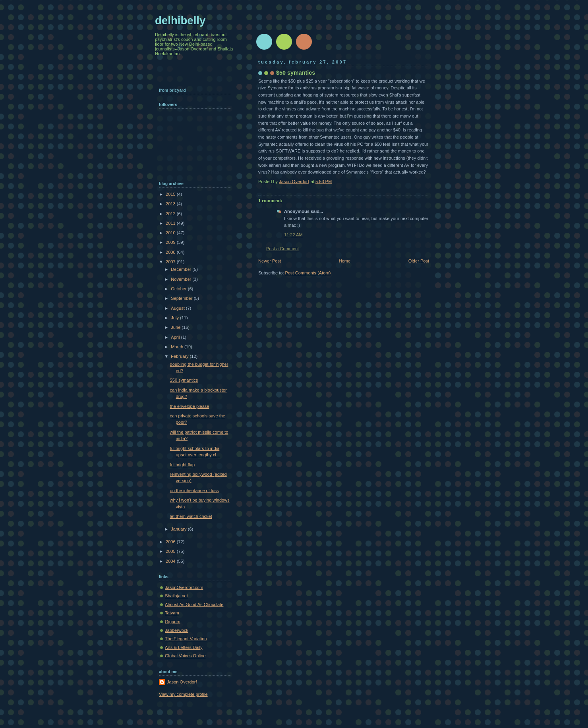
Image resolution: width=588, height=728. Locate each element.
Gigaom (173, 622)
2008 (171, 252)
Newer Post (270, 261)
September (182, 298)
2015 (171, 194)
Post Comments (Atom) (308, 273)
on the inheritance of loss (194, 490)
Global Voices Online (185, 656)
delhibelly (180, 20)
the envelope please (190, 406)
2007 (171, 262)
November (182, 279)
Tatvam (172, 613)
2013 (171, 204)
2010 (171, 233)
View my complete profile (183, 694)
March (178, 347)
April (176, 337)
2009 (171, 242)
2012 (171, 214)
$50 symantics (184, 380)
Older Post (419, 261)
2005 (171, 551)
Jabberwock (177, 630)
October (179, 289)
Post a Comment (282, 249)
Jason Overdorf (182, 682)
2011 (171, 223)
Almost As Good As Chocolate (194, 604)
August (178, 308)
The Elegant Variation (186, 639)
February (180, 356)
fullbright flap (183, 465)
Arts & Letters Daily (184, 647)
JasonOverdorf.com (184, 587)
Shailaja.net (176, 596)
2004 (171, 561)
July (175, 318)
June (176, 327)
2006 (171, 542)
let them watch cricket (191, 516)
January (179, 529)
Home (345, 261)
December (182, 269)
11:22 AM (293, 235)
